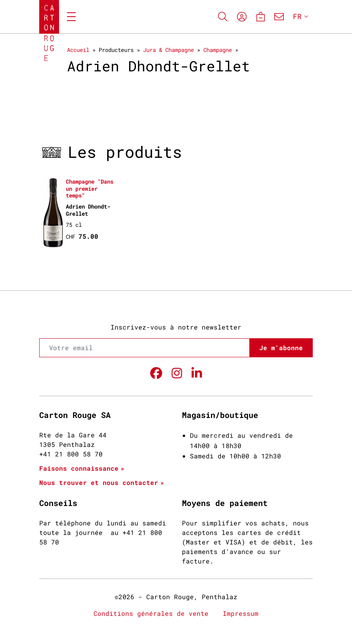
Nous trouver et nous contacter (99, 482)
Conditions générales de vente (151, 613)
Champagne (218, 50)
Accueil (78, 50)
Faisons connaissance (79, 468)
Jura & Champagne (168, 50)
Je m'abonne (281, 348)
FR (297, 16)
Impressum (241, 613)
